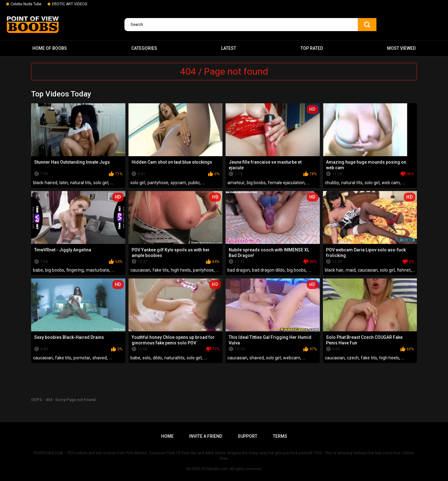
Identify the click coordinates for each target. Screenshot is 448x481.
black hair (334, 270)
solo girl (101, 183)
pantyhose (158, 183)
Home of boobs (50, 48)
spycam (178, 183)
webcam (292, 358)
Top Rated (312, 48)
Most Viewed (401, 48)
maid (351, 270)
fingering (75, 270)
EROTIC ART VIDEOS (70, 4)
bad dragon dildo (268, 270)
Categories (144, 48)
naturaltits (174, 358)
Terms (280, 436)
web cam (391, 183)
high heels (181, 270)
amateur (236, 183)
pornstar (82, 358)
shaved (100, 358)
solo (147, 358)
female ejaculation (286, 183)
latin (64, 183)
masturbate (98, 270)
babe (38, 270)
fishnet (404, 270)
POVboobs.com (215, 469)
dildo (157, 358)
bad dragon (239, 270)
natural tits (81, 183)
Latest (229, 48)
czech (353, 358)
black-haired (45, 183)
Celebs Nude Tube (26, 4)
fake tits (161, 270)
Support (247, 436)
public (194, 183)
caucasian (140, 270)
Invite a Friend (206, 436)
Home (167, 436)
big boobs (256, 183)
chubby (332, 183)
